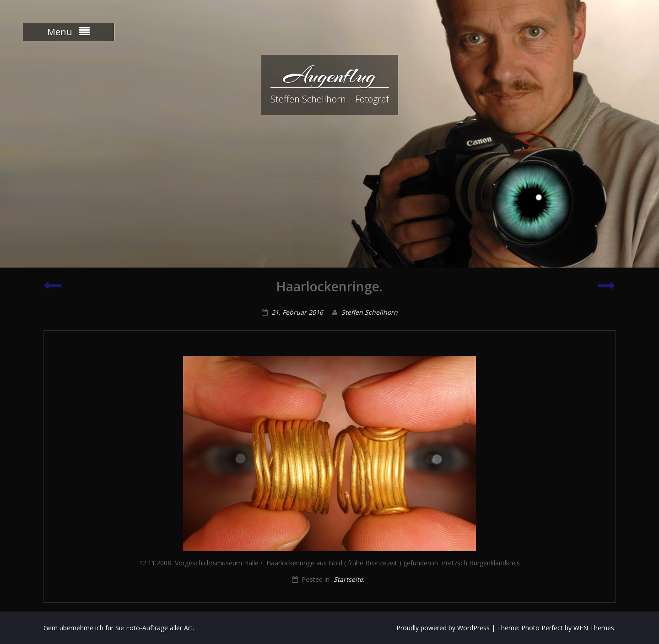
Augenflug (329, 75)
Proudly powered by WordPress (443, 628)
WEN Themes (594, 628)
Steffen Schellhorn (370, 312)
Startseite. (349, 579)
